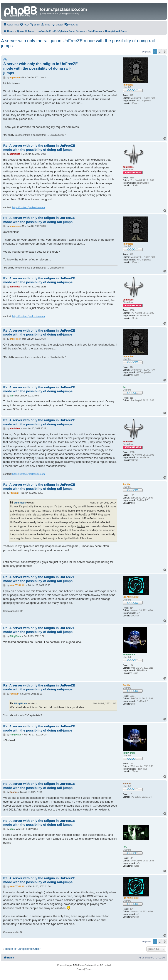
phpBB (73, 965)
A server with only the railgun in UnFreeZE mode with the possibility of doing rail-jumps (79, 43)
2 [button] (160, 52)
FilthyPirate (21, 703)
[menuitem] (24, 25)
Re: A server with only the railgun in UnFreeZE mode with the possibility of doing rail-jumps (39, 148)
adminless (20, 503)
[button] (165, 52)
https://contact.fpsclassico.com (29, 207)
